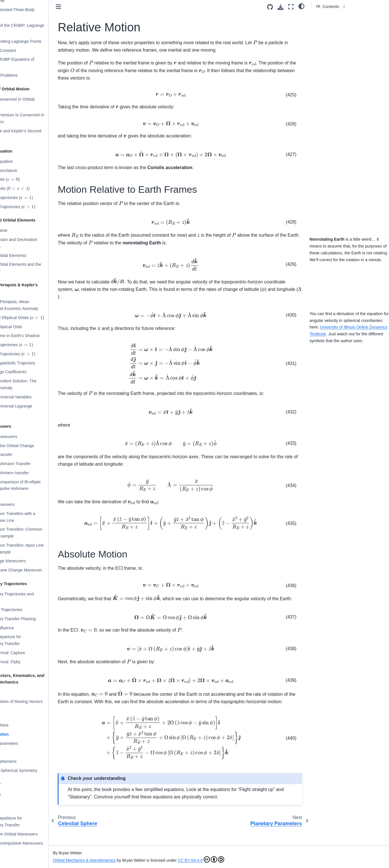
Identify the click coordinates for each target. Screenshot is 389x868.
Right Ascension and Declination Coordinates (37, 243)
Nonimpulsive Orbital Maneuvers (37, 834)
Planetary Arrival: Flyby (28, 662)
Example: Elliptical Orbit (29, 327)
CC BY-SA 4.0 (230, 860)
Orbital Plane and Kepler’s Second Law (39, 134)
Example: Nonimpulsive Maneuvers (40, 843)
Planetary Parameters (27, 743)
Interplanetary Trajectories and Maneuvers (35, 597)
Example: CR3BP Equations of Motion (35, 63)
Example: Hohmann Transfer (34, 464)
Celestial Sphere (23, 725)
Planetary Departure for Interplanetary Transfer (29, 640)
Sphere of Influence (25, 628)
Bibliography (19, 794)
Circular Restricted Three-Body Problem (36, 13)
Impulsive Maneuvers (27, 437)
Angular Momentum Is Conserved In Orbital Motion (40, 118)
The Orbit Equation (25, 161)
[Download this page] (281, 7)
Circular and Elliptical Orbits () (40, 317)
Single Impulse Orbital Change (35, 446)
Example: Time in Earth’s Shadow (38, 336)
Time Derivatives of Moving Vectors (40, 701)
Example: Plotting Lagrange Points (39, 41)
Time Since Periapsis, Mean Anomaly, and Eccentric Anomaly (37, 305)
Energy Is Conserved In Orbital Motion (36, 103)
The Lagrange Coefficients (32, 372)
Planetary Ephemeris (27, 761)
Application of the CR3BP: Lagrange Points (40, 29)
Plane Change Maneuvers (31, 561)
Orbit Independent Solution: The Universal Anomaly (37, 384)
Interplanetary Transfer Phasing (36, 619)
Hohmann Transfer (24, 455)
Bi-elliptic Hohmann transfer (33, 473)
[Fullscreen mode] (291, 7)
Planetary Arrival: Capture (31, 653)
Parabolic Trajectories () (35, 197)
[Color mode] (301, 6)
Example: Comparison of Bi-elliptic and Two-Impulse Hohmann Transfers (39, 489)
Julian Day (17, 753)
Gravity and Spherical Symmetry (37, 770)
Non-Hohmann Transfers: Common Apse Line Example (39, 533)
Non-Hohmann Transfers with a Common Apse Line (36, 517)
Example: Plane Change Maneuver (39, 570)
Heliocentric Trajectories (29, 610)
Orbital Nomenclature (27, 171)
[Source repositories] (270, 7)
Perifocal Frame (22, 230)
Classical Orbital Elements (31, 255)
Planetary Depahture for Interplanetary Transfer (29, 822)
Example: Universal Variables (34, 397)
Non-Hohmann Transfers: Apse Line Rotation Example (40, 549)
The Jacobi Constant (26, 50)
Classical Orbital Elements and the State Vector (39, 268)
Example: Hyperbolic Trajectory (36, 363)
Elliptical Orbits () (33, 188)
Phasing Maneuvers (26, 504)
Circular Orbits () (28, 179)
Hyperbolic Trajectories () (36, 206)
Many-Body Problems (27, 75)
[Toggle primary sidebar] (88, 7)
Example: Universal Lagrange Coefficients (34, 409)
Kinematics (17, 692)
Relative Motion (23, 734)
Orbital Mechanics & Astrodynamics (113, 860)
